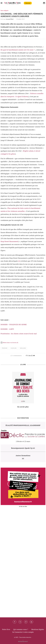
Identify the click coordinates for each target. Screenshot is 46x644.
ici (19, 261)
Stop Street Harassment (9, 241)
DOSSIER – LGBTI (7, 329)
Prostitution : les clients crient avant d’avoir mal (19, 334)
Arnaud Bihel (10, 19)
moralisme (23, 348)
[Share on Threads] (32, 356)
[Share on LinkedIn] (30, 356)
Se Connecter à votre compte (23, 632)
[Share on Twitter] (28, 356)
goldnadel (14, 348)
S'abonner (28, 3)
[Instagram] (26, 622)
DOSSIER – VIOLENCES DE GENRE (14, 324)
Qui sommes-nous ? (21, 629)
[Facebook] (15, 622)
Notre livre (6, 629)
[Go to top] (23, 641)
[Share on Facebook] (26, 356)
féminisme (5, 348)
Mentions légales (38, 629)
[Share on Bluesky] (34, 356)
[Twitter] (20, 622)
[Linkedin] (31, 622)
